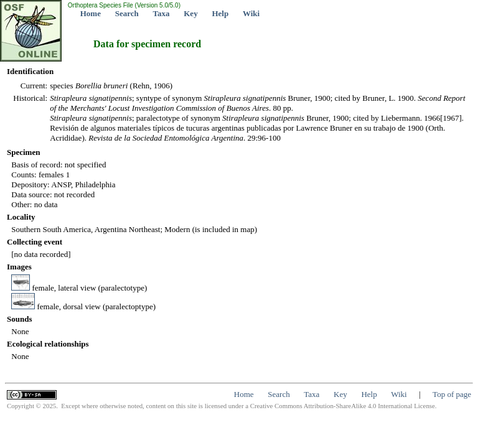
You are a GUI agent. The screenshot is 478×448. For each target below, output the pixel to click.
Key (190, 13)
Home (91, 13)
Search (127, 13)
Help (220, 13)
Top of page (452, 394)
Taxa (162, 13)
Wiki (251, 13)
